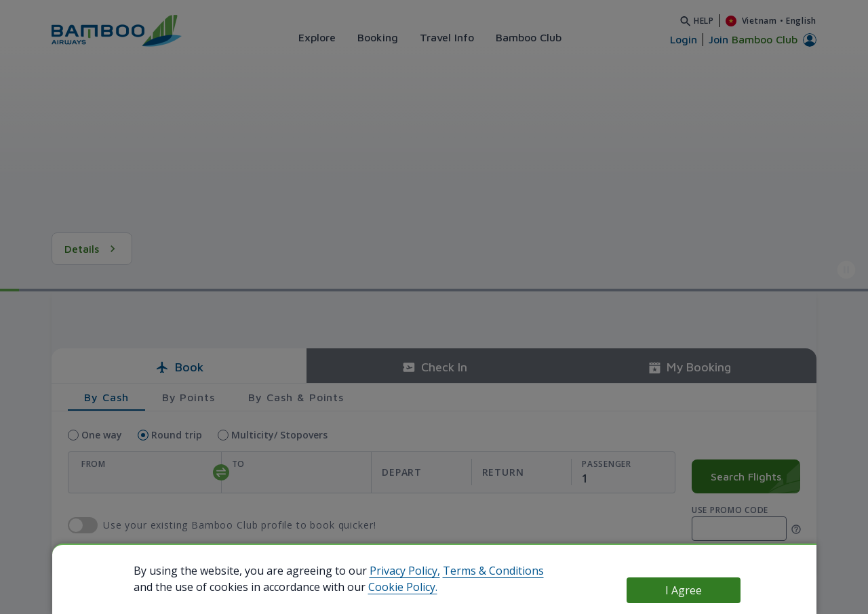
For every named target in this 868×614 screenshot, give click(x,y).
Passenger (606, 464)
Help (704, 21)
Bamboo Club (529, 37)
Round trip (177, 435)
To (238, 464)
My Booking (689, 367)
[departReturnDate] (471, 473)
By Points (189, 397)
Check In (434, 367)
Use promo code (730, 510)
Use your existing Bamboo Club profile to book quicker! (239, 526)
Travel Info (447, 37)
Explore (317, 37)
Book (179, 367)
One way (102, 435)
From (94, 464)
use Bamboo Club (83, 525)
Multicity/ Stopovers (279, 435)
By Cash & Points (296, 397)
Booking (378, 37)
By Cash (106, 397)
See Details (103, 249)
